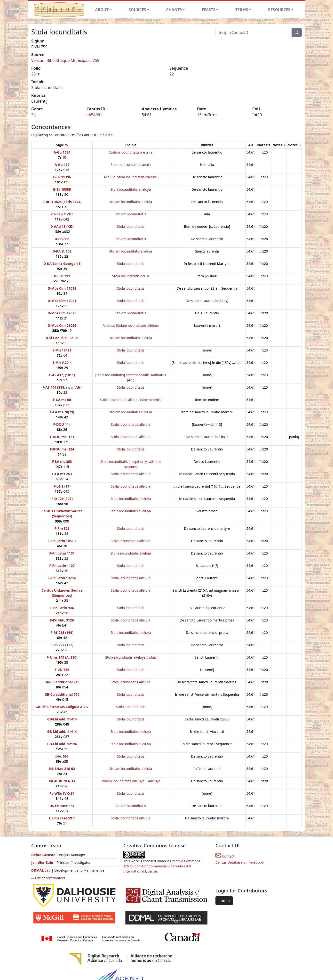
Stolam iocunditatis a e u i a (131, 152)
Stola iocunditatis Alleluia (131, 541)
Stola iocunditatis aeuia (131, 276)
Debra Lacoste (43, 855)
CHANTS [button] (174, 10)
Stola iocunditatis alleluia (131, 424)
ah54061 (94, 115)
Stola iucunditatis (131, 694)
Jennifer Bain (43, 862)
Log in (224, 901)
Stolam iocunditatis (131, 214)
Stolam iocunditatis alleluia (131, 202)
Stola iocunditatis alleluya (131, 189)
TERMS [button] (242, 10)
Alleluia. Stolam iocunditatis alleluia (131, 325)
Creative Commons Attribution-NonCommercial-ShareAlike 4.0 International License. (162, 866)
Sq (34, 115)
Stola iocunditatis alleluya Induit (131, 657)
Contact (225, 856)
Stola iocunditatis (131, 226)
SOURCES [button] (137, 10)
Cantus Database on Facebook (240, 862)
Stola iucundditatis (131, 707)
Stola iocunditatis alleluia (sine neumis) (131, 400)
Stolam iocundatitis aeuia (131, 165)
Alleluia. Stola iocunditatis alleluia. (131, 177)
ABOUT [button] (102, 10)
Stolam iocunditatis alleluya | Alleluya (131, 781)
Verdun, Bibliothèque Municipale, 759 (65, 60)
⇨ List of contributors (48, 878)
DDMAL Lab (41, 870)
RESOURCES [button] (279, 10)
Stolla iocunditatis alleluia (131, 553)
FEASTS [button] (209, 10)
